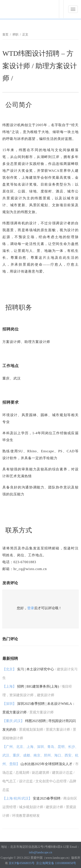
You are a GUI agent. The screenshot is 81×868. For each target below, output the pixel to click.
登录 (31, 608)
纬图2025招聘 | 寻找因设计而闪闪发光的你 (39, 729)
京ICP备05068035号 (22, 863)
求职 (15, 35)
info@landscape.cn (40, 852)
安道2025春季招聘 (40, 807)
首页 (5, 35)
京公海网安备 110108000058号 (56, 863)
